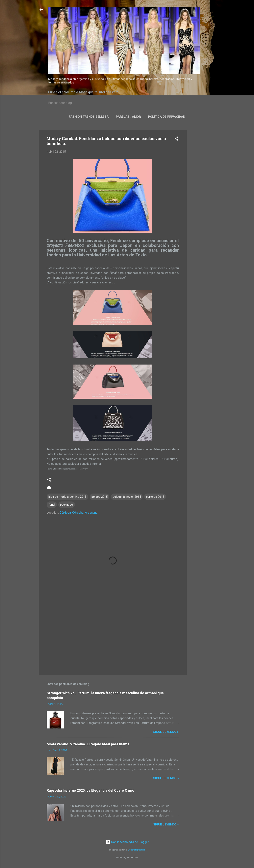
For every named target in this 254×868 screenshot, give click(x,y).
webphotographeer (137, 850)
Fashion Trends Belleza (89, 117)
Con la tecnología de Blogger (127, 842)
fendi (52, 505)
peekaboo (67, 505)
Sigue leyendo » (166, 732)
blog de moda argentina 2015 (67, 497)
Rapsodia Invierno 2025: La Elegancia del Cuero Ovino (90, 790)
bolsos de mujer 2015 (127, 497)
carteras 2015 (155, 497)
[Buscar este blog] (127, 103)
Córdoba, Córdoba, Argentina (78, 513)
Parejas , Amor (128, 117)
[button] (176, 139)
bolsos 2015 (100, 497)
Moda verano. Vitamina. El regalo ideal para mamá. (89, 744)
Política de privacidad (167, 117)
